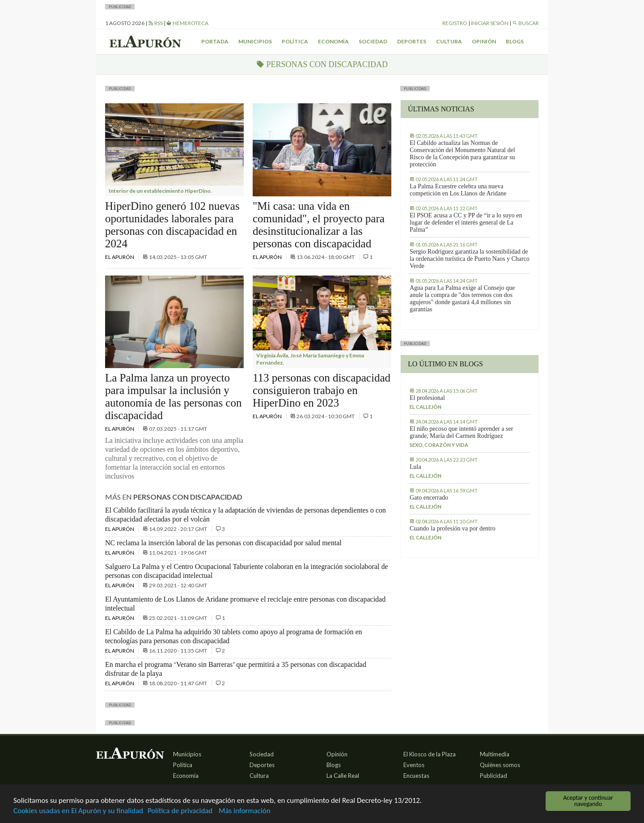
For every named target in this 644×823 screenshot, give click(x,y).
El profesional (427, 398)
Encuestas (416, 776)
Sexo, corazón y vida (439, 445)
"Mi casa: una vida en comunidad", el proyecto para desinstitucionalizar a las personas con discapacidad (319, 225)
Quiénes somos (500, 765)
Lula (415, 467)
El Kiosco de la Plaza (430, 754)
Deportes (412, 41)
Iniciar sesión (490, 23)
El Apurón (120, 257)
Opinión (484, 41)
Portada (215, 41)
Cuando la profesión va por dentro (453, 528)
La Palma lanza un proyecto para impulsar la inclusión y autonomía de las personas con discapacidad (173, 397)
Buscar (525, 23)
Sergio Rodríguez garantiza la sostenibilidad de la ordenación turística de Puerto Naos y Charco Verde (470, 259)
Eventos (414, 765)
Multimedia (495, 754)
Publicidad (494, 776)
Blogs (515, 41)
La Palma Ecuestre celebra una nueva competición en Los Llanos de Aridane (458, 190)
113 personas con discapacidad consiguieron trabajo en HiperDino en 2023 (322, 390)
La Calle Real (343, 776)
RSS (155, 23)
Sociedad (373, 41)
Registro (455, 23)
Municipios (255, 41)
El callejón (426, 407)
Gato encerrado (429, 498)
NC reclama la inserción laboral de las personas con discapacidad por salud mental (223, 543)
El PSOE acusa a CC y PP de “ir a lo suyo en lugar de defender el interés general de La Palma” (466, 223)
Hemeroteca (187, 23)
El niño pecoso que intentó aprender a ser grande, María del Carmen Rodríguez (461, 432)
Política (295, 41)
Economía (333, 41)
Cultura (449, 41)
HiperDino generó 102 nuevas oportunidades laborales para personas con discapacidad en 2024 (172, 225)
